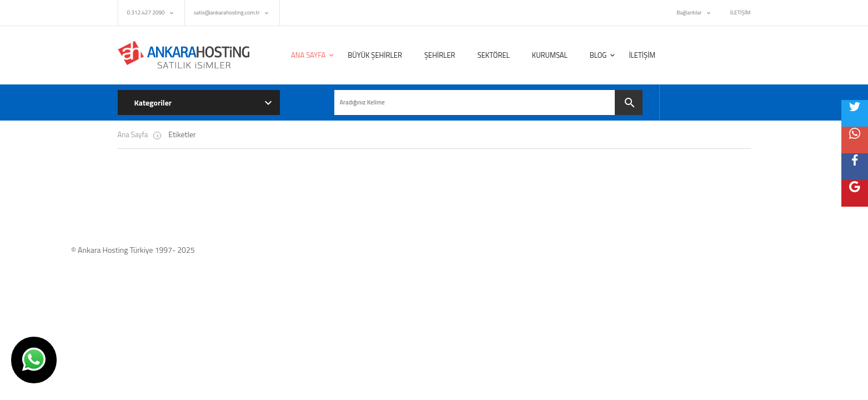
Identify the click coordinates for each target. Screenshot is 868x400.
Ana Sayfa (133, 134)
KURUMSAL (550, 55)
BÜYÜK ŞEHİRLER (375, 55)
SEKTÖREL (494, 55)
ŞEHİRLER (440, 55)
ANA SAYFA (308, 55)
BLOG (598, 55)
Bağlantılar (689, 12)
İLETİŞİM (741, 12)
